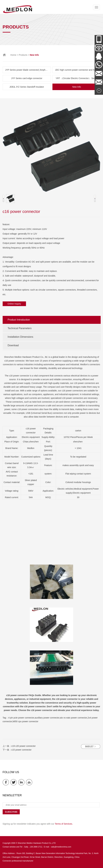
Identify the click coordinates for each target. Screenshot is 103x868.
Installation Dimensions (20, 337)
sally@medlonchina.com (61, 847)
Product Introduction (19, 320)
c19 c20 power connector (23, 746)
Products (23, 55)
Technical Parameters (20, 328)
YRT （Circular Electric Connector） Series (77, 78)
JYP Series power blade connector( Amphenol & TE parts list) (28, 70)
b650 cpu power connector (25, 721)
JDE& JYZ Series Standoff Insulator (27, 87)
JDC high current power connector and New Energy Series (78, 70)
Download (13, 345)
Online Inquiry (14, 304)
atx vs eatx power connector (73, 718)
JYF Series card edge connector (27, 78)
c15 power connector (21, 750)
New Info (77, 87)
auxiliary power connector (47, 718)
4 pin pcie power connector (21, 718)
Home (13, 55)
